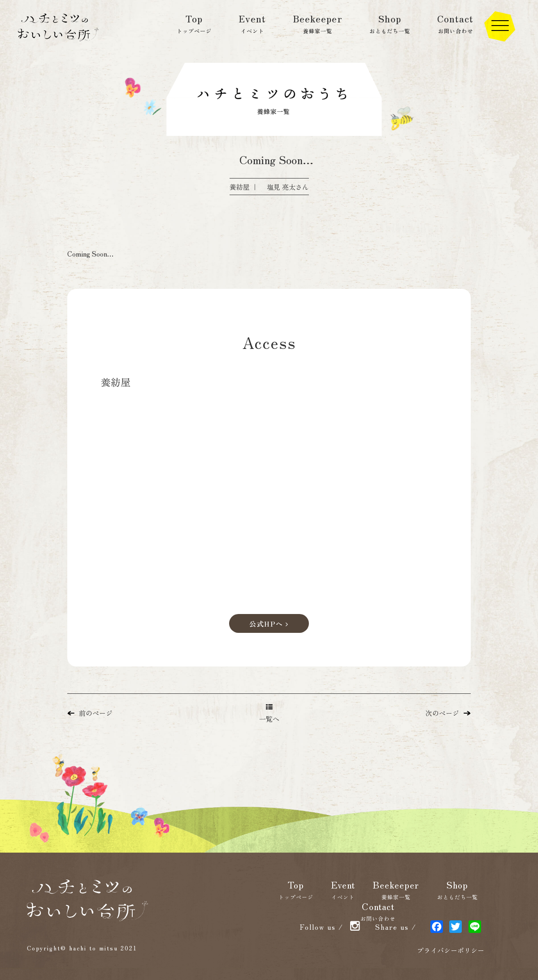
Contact (455, 23)
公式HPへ (269, 624)
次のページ (448, 713)
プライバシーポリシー (451, 950)
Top (194, 23)
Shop (390, 23)
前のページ (90, 713)
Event (252, 23)
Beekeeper (318, 23)
